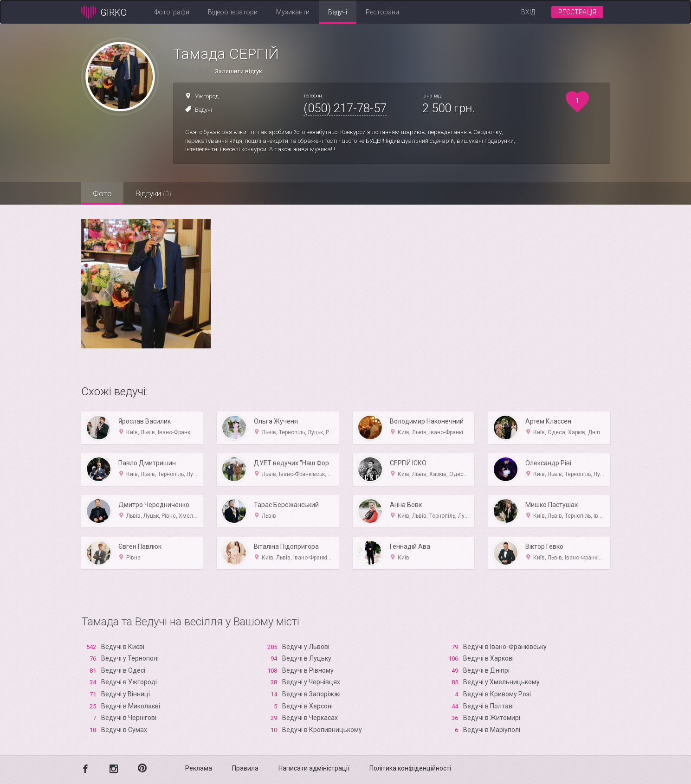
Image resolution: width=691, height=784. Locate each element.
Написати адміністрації (314, 768)
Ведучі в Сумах (124, 730)
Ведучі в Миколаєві (131, 706)
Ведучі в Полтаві (488, 706)
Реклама (199, 768)
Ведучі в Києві (123, 647)
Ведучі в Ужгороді (129, 682)
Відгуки (153, 193)
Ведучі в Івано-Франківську (505, 647)
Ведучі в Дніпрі (486, 670)
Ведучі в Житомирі (492, 718)
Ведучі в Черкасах (310, 718)
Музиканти (293, 12)
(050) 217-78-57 (345, 108)
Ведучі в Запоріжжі (311, 694)
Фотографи (172, 12)
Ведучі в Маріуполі (492, 730)
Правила (245, 768)
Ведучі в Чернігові (129, 718)
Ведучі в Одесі (123, 670)
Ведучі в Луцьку (307, 658)
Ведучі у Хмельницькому (501, 682)
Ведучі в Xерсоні (307, 706)
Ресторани (382, 12)
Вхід (528, 12)
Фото (102, 193)
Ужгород (207, 96)
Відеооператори (233, 12)
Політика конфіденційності (410, 768)
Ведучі (338, 12)
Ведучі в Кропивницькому (322, 730)
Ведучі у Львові (306, 647)
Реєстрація (577, 12)
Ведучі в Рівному (308, 670)
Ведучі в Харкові (488, 658)
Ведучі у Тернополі (130, 658)
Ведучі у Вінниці (126, 694)
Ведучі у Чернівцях (311, 682)
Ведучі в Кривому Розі (497, 694)
